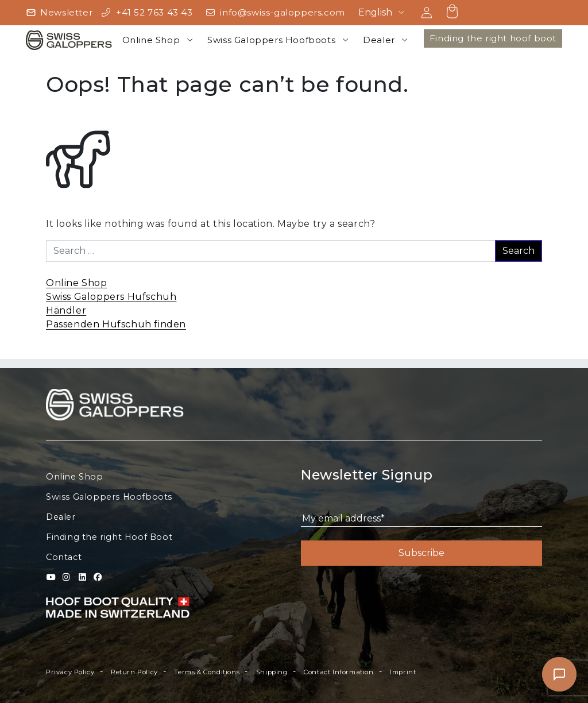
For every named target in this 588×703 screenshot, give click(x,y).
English (375, 12)
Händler (66, 310)
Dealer (379, 40)
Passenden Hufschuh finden (116, 324)
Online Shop (151, 40)
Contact (64, 557)
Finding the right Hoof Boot (109, 537)
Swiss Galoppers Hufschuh (111, 297)
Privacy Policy (70, 672)
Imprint (403, 672)
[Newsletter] (59, 13)
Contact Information (339, 672)
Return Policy (134, 672)
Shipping (272, 672)
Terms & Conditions (207, 672)
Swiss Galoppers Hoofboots (271, 40)
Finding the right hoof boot (493, 38)
